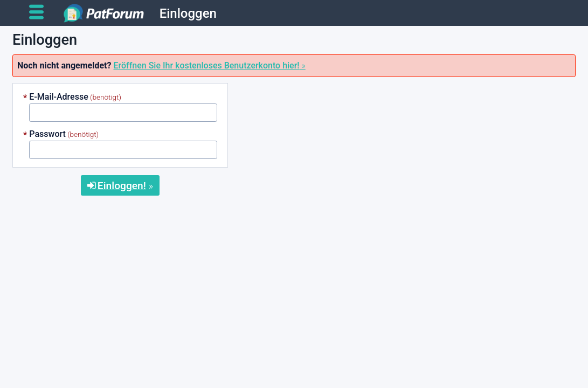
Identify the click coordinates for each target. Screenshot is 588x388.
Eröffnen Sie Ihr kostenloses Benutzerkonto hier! (206, 65)
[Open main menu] (41, 12)
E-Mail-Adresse (58, 97)
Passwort (47, 134)
